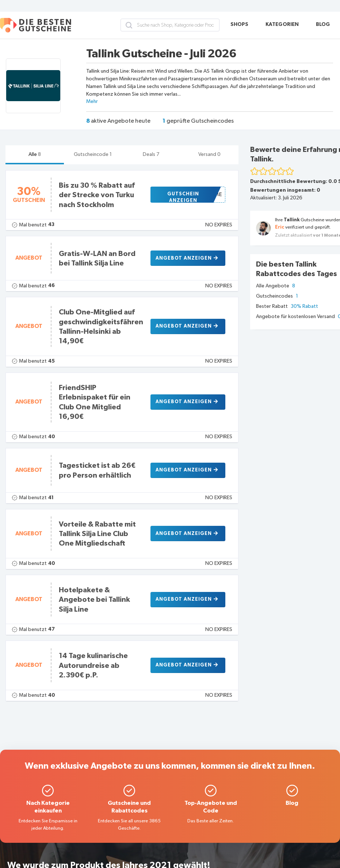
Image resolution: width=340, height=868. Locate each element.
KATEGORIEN (282, 24)
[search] (129, 25)
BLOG (323, 24)
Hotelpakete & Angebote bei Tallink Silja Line (94, 600)
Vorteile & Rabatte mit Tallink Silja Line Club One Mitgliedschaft (97, 534)
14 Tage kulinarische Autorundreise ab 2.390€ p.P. (93, 666)
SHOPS (240, 24)
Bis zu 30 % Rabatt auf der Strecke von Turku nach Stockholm (97, 195)
